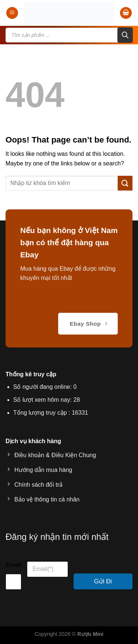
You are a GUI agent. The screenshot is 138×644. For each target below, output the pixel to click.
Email (13, 565)
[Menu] (12, 13)
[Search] (125, 35)
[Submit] (125, 183)
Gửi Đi (103, 581)
